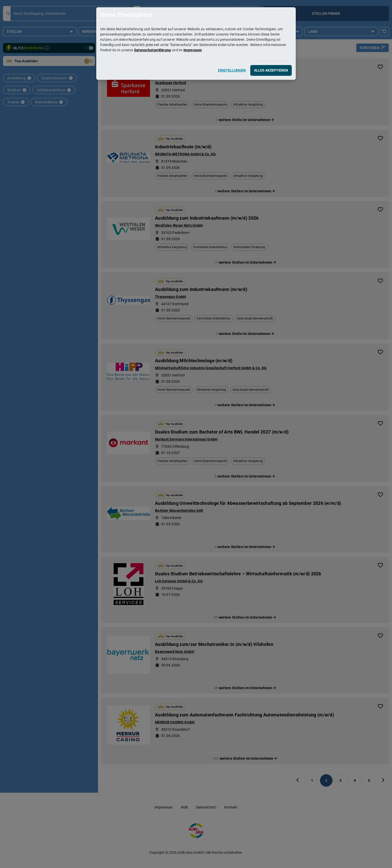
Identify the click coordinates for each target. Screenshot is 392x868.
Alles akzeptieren (271, 70)
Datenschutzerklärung (153, 50)
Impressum (193, 50)
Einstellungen (232, 70)
